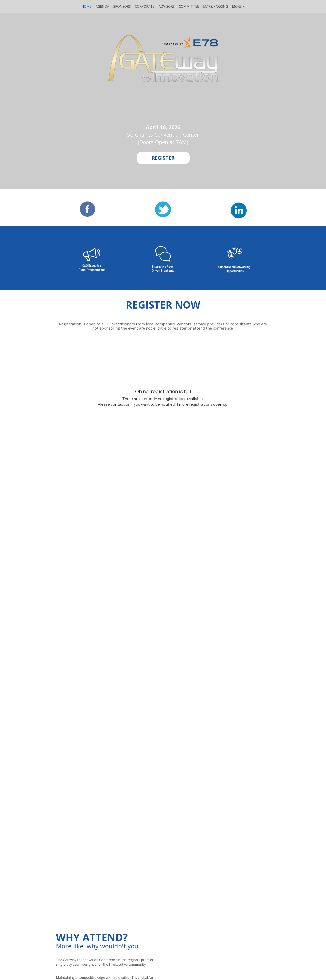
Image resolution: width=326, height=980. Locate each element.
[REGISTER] (163, 158)
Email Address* (214, 550)
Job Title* (134, 570)
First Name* (61, 550)
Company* (60, 570)
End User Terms (180, 590)
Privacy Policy (207, 590)
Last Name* (136, 550)
